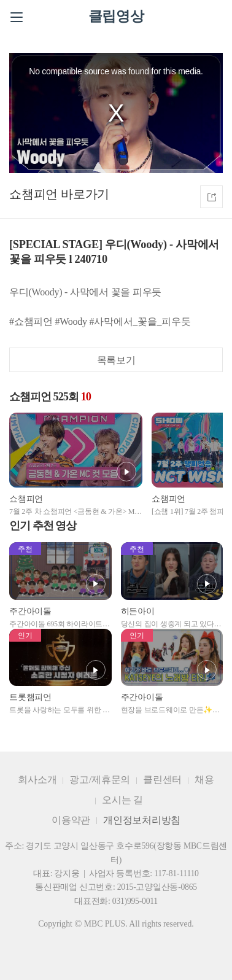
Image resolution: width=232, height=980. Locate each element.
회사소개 (37, 780)
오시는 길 (122, 800)
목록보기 (116, 360)
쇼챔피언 (33, 194)
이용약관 (71, 820)
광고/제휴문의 (100, 780)
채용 (204, 780)
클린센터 (162, 780)
